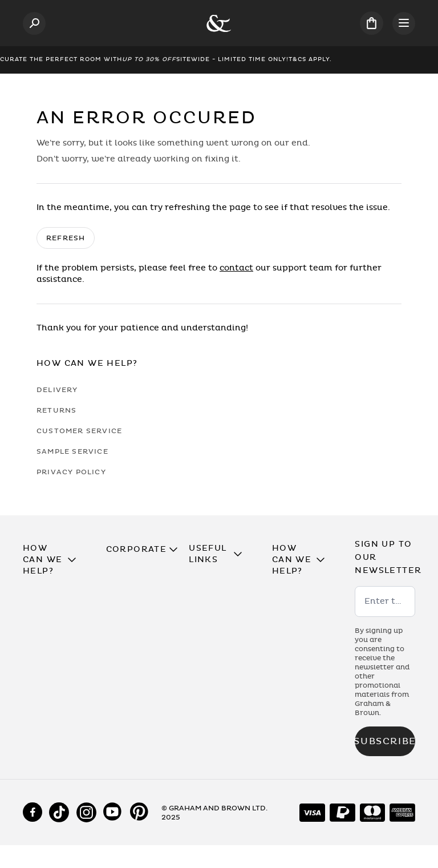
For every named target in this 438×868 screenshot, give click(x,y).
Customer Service (79, 431)
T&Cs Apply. (310, 59)
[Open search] (34, 23)
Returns (56, 410)
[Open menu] (404, 23)
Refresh (66, 238)
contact (236, 268)
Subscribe (385, 741)
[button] (53, 560)
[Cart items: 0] (372, 23)
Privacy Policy (71, 472)
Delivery (57, 390)
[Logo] (219, 23)
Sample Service (72, 451)
